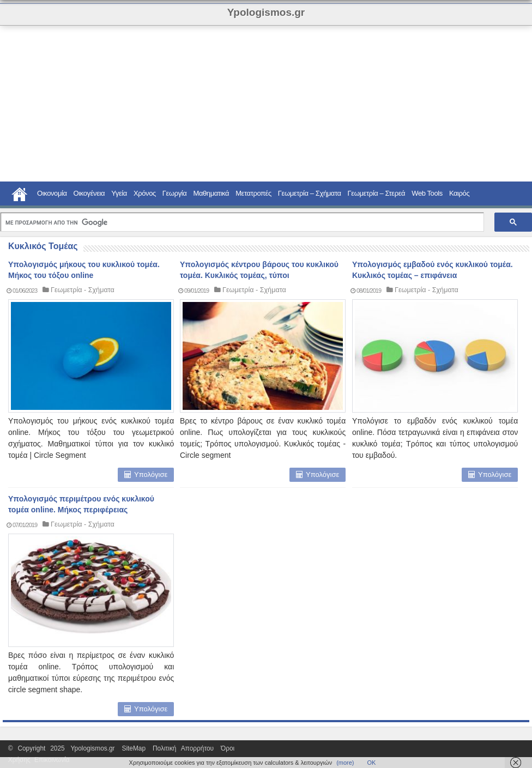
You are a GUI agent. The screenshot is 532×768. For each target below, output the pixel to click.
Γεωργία (175, 193)
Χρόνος (145, 193)
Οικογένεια (89, 193)
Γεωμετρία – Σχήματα (310, 193)
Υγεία (119, 193)
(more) (345, 763)
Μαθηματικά (211, 193)
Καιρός (459, 193)
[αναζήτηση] (241, 223)
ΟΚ (372, 763)
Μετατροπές (253, 193)
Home (20, 193)
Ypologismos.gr (95, 748)
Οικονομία (52, 193)
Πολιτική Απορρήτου (183, 748)
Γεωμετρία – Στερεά (377, 193)
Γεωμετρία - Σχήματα (83, 290)
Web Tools (427, 193)
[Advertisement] (198, 104)
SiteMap (134, 748)
